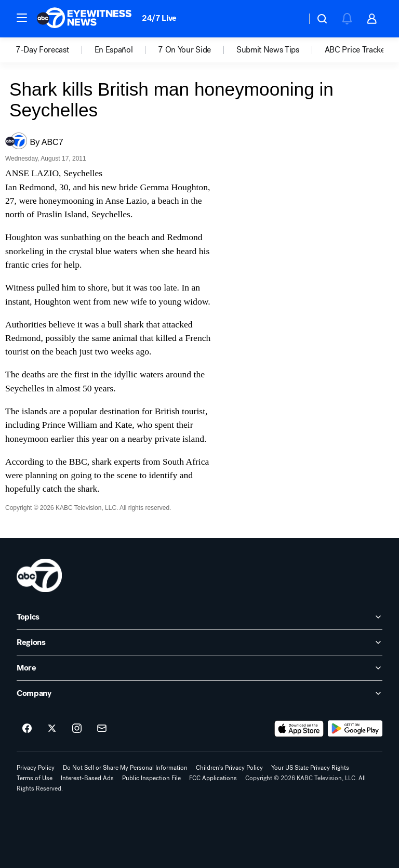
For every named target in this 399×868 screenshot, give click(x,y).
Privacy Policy (36, 768)
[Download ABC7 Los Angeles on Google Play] (355, 729)
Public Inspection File (151, 778)
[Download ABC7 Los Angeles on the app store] (299, 729)
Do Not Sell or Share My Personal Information (125, 768)
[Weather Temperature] (290, 19)
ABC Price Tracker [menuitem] (356, 50)
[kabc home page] (39, 575)
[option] (55, 50)
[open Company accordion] (199, 693)
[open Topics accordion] (199, 617)
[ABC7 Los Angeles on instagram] (77, 729)
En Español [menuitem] (114, 50)
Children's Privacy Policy (229, 768)
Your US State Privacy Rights (310, 768)
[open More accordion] (199, 668)
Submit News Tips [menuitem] (268, 50)
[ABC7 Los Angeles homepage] (84, 19)
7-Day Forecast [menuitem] (42, 50)
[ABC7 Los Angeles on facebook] (27, 729)
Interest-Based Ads (87, 778)
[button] (22, 18)
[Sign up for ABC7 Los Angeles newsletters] (102, 729)
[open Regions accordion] (199, 642)
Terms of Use (35, 778)
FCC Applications (213, 778)
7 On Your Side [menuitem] (184, 50)
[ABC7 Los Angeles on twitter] (52, 729)
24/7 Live (159, 18)
